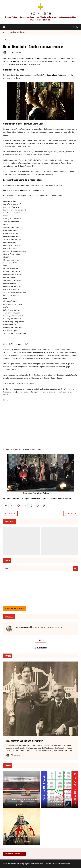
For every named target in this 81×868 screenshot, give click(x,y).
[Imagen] (40, 699)
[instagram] (38, 506)
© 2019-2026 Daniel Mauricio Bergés (58, 864)
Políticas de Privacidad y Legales (19, 864)
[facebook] (6, 506)
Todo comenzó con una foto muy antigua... (25, 741)
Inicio (5, 864)
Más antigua (71, 513)
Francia (7, 40)
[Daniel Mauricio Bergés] (9, 629)
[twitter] (12, 506)
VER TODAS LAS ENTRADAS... (15, 609)
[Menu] (4, 27)
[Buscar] (77, 27)
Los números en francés (17, 32)
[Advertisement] (40, 589)
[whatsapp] (19, 506)
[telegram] (25, 506)
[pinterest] (31, 506)
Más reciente (10, 513)
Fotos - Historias (40, 13)
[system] (74, 27)
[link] (44, 506)
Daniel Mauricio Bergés (22, 628)
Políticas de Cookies (38, 864)
